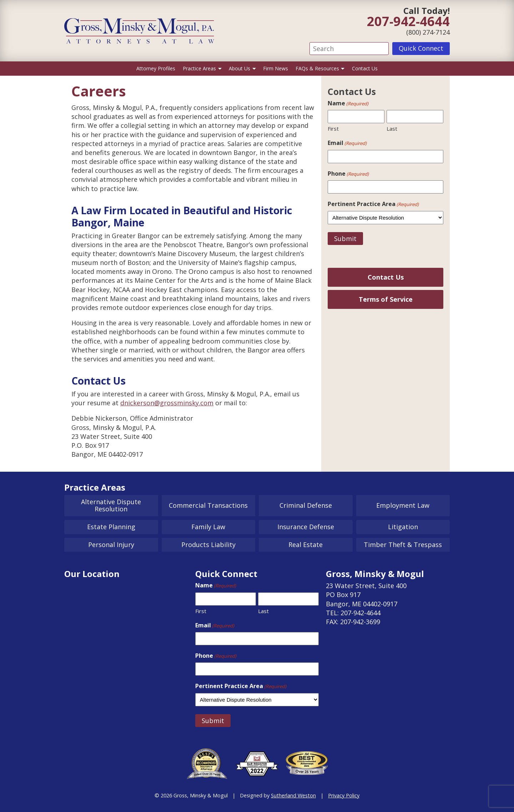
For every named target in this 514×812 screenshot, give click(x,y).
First (333, 129)
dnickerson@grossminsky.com (167, 403)
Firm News (276, 68)
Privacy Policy (344, 795)
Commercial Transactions (208, 505)
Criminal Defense (306, 505)
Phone (348, 174)
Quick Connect (421, 48)
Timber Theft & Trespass (403, 545)
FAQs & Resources (317, 68)
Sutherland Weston (293, 795)
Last (392, 129)
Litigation (403, 527)
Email (347, 143)
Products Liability (208, 545)
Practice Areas (199, 68)
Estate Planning (111, 527)
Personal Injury (111, 545)
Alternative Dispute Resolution (111, 505)
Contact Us (365, 68)
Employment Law (403, 505)
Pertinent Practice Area (373, 204)
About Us (240, 68)
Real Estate (306, 545)
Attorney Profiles (156, 68)
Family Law (208, 527)
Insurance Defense (306, 527)
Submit (345, 239)
